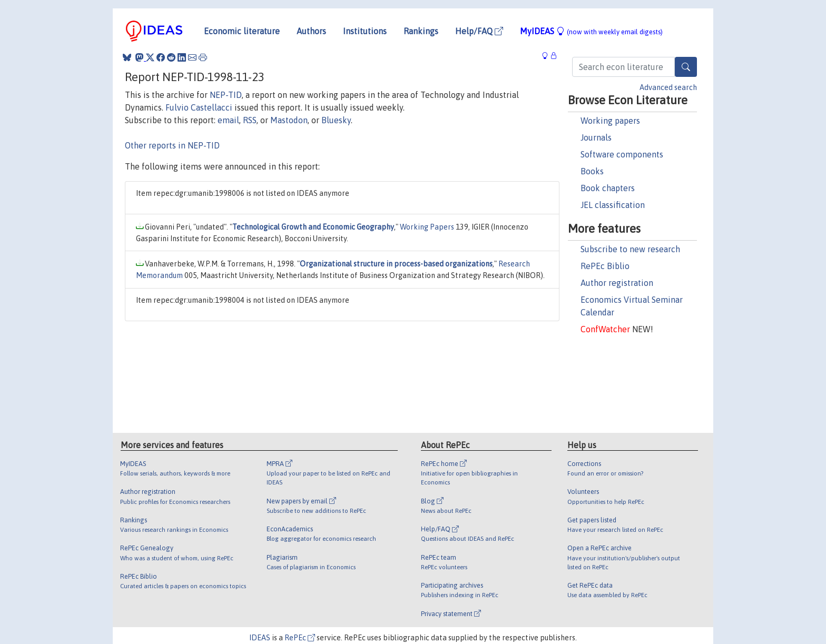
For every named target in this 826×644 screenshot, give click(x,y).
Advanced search (668, 87)
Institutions (365, 31)
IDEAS (260, 638)
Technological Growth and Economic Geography (313, 227)
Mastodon (289, 120)
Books (592, 171)
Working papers (610, 121)
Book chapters (608, 188)
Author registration (617, 283)
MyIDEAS (591, 31)
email (228, 120)
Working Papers (427, 227)
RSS (250, 120)
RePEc (300, 638)
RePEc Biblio (605, 266)
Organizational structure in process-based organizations (396, 264)
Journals (596, 137)
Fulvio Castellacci (199, 107)
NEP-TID (226, 95)
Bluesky (336, 120)
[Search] (686, 67)
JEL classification (613, 205)
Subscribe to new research (630, 249)
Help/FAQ (479, 31)
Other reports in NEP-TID (172, 145)
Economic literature (242, 31)
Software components (622, 154)
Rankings (421, 31)
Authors (311, 31)
